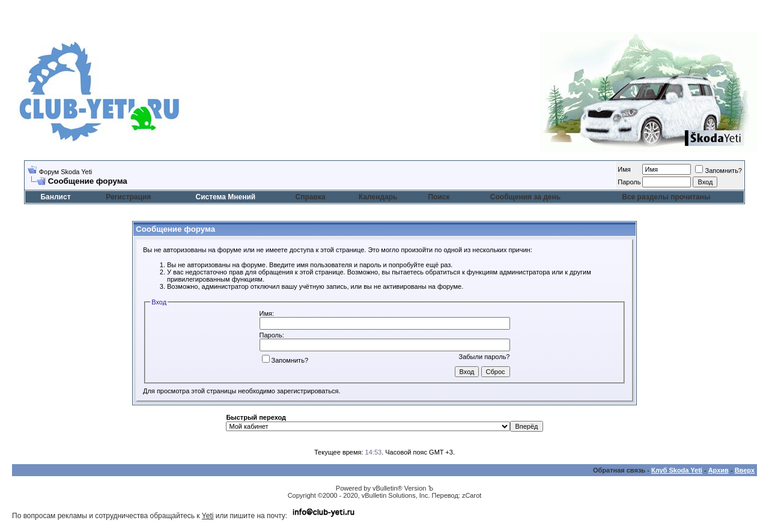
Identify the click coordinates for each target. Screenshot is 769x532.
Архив (719, 470)
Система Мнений (225, 197)
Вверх (745, 470)
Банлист (55, 197)
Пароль (629, 182)
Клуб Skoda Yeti (677, 470)
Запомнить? (719, 171)
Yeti (208, 516)
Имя (624, 169)
